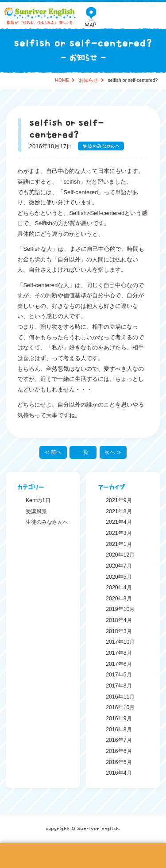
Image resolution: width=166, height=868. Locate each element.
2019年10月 (120, 609)
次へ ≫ (113, 452)
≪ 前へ (53, 452)
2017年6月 (119, 664)
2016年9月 (119, 718)
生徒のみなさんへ (101, 146)
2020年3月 (119, 599)
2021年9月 (119, 500)
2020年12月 (120, 555)
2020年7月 (119, 566)
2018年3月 (119, 631)
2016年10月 (120, 707)
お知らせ (89, 80)
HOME (62, 80)
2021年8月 (119, 511)
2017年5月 (119, 675)
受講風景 (36, 511)
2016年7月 (119, 740)
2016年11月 (120, 697)
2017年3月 (119, 686)
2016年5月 (119, 762)
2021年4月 (119, 522)
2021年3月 (119, 533)
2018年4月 (119, 620)
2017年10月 (120, 642)
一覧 (83, 452)
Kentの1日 (38, 500)
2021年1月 (119, 544)
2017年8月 (119, 653)
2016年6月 (119, 751)
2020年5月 (119, 577)
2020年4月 (119, 588)
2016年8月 (119, 730)
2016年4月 (119, 773)
